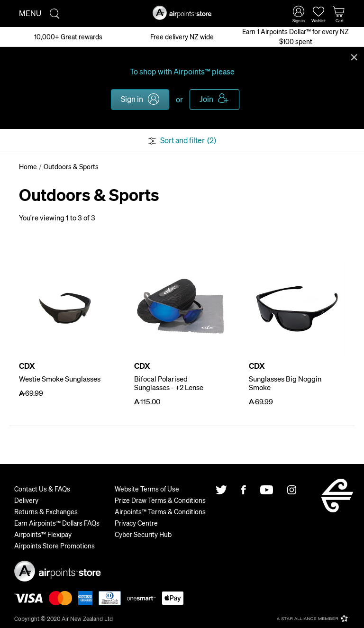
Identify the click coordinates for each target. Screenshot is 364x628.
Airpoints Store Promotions (55, 546)
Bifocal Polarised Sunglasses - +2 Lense (169, 383)
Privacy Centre (136, 523)
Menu (30, 13)
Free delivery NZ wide (182, 36)
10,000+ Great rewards (68, 36)
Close (354, 56)
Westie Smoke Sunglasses (60, 379)
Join (206, 99)
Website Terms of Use (147, 489)
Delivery (26, 500)
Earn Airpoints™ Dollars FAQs (57, 523)
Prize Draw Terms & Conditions (160, 500)
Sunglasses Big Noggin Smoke (285, 383)
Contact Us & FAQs (42, 489)
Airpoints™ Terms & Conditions (160, 511)
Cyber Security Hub (143, 534)
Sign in (132, 99)
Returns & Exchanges (46, 511)
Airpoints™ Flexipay (43, 534)
